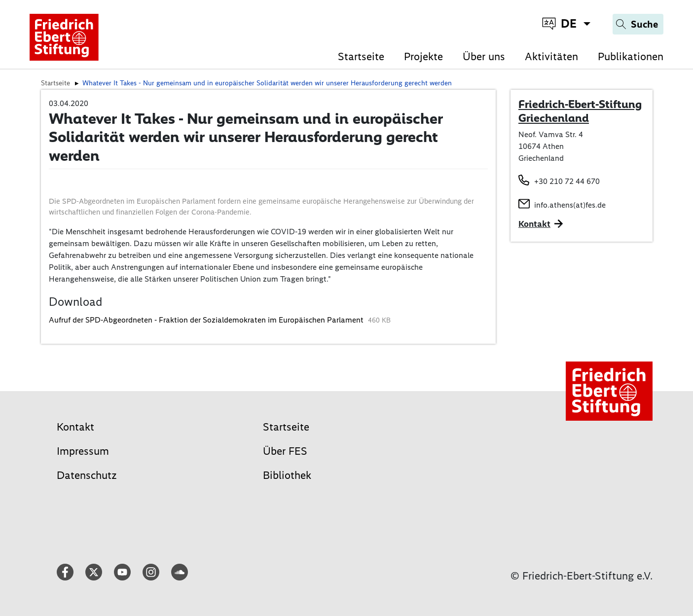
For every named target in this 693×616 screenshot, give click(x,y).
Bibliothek (287, 475)
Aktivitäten (551, 56)
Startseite (361, 56)
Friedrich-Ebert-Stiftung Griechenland (580, 111)
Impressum (83, 451)
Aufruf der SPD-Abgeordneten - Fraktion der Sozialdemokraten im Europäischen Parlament (207, 320)
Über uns (484, 56)
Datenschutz (87, 475)
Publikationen (631, 56)
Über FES (285, 451)
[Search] (638, 24)
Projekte (423, 56)
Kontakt (75, 427)
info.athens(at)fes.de (570, 205)
